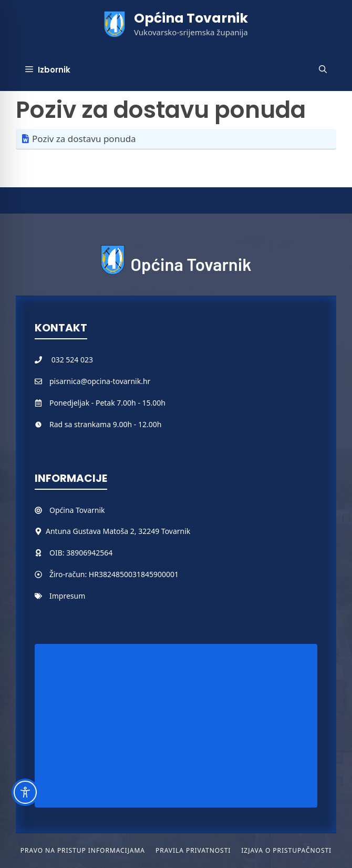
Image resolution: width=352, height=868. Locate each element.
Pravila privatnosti (193, 850)
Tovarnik (90, 510)
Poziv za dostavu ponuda (84, 139)
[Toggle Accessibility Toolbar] (25, 792)
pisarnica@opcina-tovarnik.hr (100, 381)
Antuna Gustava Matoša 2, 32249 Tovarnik (118, 531)
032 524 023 (72, 360)
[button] (323, 70)
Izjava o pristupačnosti (286, 850)
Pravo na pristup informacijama (83, 850)
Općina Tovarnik (191, 18)
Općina (63, 510)
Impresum (67, 596)
